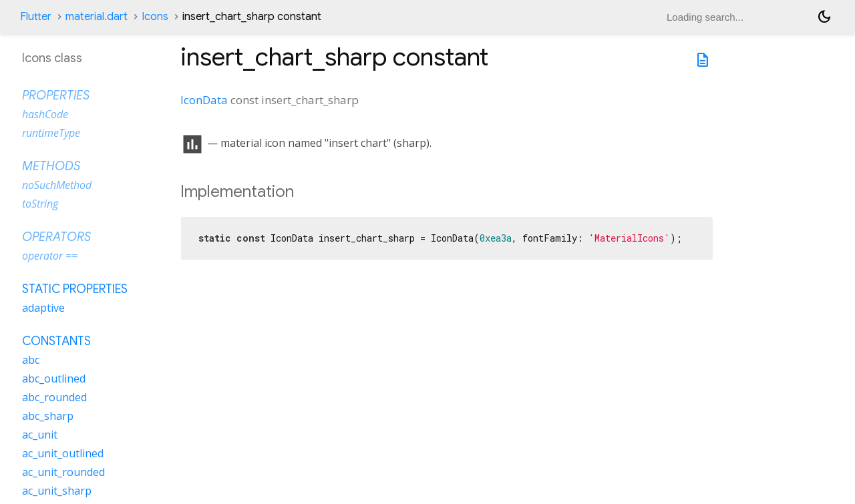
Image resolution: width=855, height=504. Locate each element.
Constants (56, 341)
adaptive (43, 308)
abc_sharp (48, 416)
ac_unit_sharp (57, 491)
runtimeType (51, 133)
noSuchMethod (57, 185)
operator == (50, 256)
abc (31, 360)
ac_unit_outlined (63, 453)
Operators (56, 237)
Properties (56, 95)
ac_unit (40, 435)
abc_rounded (54, 397)
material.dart (97, 17)
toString (40, 204)
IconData (204, 100)
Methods (51, 166)
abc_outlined (54, 379)
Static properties (75, 289)
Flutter (36, 17)
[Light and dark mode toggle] (824, 17)
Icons (155, 17)
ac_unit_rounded (63, 472)
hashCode (45, 114)
